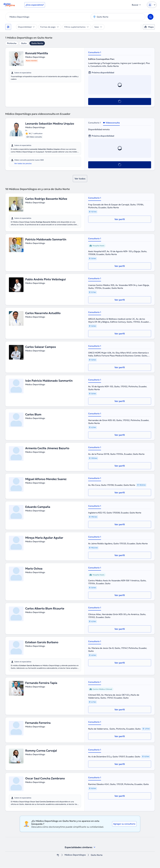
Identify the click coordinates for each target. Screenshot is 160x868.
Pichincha (12, 43)
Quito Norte (37, 43)
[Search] (151, 17)
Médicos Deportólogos (75, 855)
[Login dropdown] (152, 5)
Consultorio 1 (95, 52)
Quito (24, 43)
